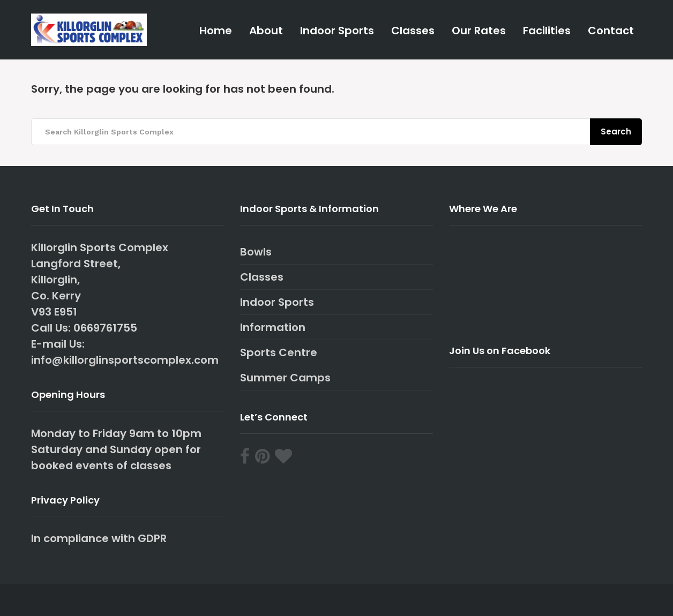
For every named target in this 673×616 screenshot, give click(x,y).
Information (273, 327)
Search (616, 132)
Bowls (256, 252)
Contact (611, 31)
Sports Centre (279, 352)
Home (216, 31)
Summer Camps (285, 378)
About (266, 31)
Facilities (547, 31)
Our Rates (479, 31)
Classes (413, 31)
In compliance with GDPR (99, 538)
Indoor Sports (337, 31)
